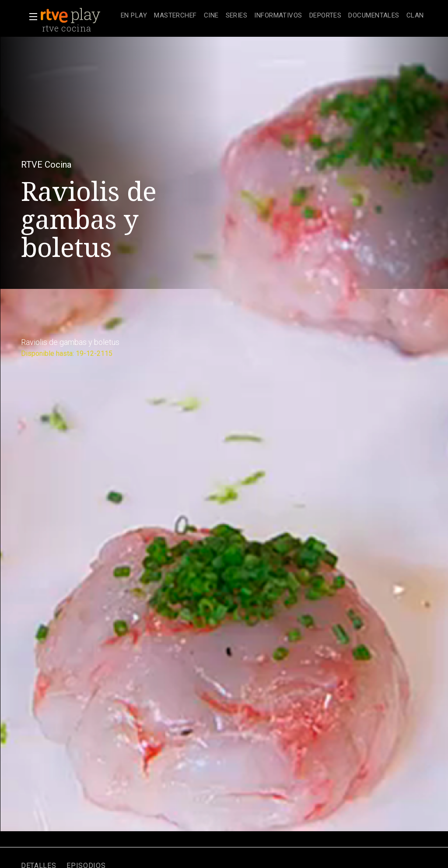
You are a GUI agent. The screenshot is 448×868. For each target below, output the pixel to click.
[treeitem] (134, 16)
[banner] (79, 16)
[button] (31, 17)
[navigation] (272, 16)
